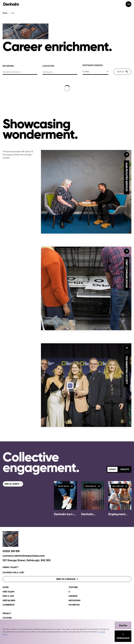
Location (48, 66)
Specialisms (9, 601)
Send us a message (67, 579)
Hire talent (9, 592)
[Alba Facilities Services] (127, 155)
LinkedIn (73, 596)
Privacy (7, 613)
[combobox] (60, 72)
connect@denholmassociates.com (24, 556)
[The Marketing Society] (127, 348)
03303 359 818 (11, 551)
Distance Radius (93, 65)
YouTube (73, 587)
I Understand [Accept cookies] (123, 636)
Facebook (74, 605)
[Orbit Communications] (127, 251)
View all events (13, 484)
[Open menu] (129, 4)
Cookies (7, 618)
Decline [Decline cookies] (123, 625)
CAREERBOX (9, 605)
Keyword (8, 66)
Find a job (8, 596)
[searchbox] (20, 72)
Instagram (74, 601)
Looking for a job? (13, 572)
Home (5, 13)
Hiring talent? (11, 567)
